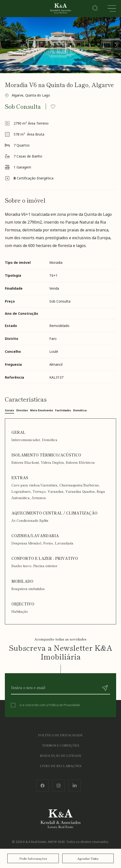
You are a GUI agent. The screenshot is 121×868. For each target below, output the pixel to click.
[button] (116, 45)
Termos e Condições (61, 745)
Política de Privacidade (64, 705)
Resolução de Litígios (60, 755)
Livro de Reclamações (61, 766)
